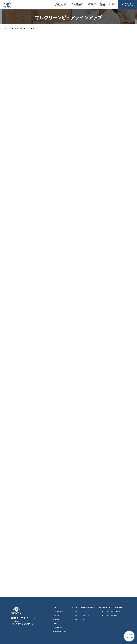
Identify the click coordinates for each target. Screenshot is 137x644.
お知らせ (56, 624)
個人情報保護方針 (59, 632)
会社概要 (56, 615)
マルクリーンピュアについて (79, 612)
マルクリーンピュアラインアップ (80, 615)
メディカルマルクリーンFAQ (108, 615)
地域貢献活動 (58, 612)
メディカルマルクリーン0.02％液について (112, 612)
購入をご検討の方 (129, 636)
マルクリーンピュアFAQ (78, 620)
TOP (55, 607)
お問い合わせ (58, 628)
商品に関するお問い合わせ (127, 4)
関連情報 (56, 620)
